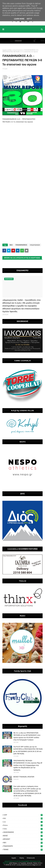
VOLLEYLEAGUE (18, 50)
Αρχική (14, 858)
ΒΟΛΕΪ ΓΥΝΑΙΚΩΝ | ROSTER (24, 777)
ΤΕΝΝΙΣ (23, 850)
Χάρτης (22, 858)
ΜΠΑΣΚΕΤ (23, 839)
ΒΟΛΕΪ (23, 836)
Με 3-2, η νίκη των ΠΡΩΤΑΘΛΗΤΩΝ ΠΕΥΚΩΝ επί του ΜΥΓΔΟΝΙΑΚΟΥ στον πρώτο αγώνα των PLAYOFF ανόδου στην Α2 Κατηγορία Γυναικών (27, 736)
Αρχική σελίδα (7, 50)
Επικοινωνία (31, 858)
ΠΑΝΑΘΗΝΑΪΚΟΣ (21, 245)
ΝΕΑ (11, 245)
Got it (29, 19)
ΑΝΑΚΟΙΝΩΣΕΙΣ (23, 832)
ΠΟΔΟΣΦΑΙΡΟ (23, 846)
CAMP (23, 815)
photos (23, 825)
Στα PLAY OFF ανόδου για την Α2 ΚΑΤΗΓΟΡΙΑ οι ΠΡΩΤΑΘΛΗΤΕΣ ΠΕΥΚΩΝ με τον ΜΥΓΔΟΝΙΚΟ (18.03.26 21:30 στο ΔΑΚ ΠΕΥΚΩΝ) (28, 750)
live (23, 822)
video (23, 829)
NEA (23, 818)
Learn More (19, 19)
